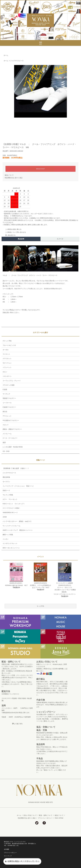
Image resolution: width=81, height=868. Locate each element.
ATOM (61, 818)
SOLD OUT (41, 169)
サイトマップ (8, 856)
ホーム (6, 55)
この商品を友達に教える (12, 229)
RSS (56, 818)
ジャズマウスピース (17, 61)
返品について (9, 175)
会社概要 (7, 849)
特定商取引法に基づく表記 (14, 178)
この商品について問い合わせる (14, 232)
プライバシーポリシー (45, 818)
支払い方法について (30, 815)
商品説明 (21, 239)
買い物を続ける (9, 235)
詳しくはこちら (17, 724)
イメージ (60, 239)
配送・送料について (46, 815)
